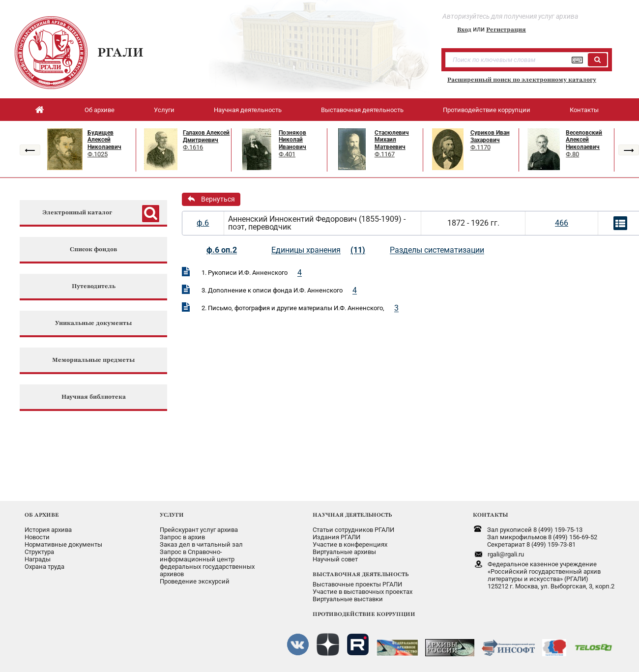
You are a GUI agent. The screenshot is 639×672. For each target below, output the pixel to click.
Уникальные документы (93, 323)
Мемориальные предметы (93, 360)
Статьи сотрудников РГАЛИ (353, 530)
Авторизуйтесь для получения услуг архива (510, 16)
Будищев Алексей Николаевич (104, 140)
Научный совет (335, 559)
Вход (464, 29)
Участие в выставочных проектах (363, 592)
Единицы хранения (306, 250)
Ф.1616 (193, 147)
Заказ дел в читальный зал (201, 544)
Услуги (164, 110)
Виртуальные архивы (344, 552)
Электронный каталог (77, 213)
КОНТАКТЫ (491, 515)
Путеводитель (94, 286)
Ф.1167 (385, 154)
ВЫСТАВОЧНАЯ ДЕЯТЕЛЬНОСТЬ (361, 574)
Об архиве (100, 110)
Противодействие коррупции (487, 110)
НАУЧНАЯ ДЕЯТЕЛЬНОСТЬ (352, 515)
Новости (37, 537)
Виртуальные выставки (348, 599)
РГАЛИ (120, 52)
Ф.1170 (480, 147)
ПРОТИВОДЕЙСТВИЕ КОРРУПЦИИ (364, 614)
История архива (48, 530)
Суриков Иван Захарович (490, 136)
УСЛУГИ (172, 515)
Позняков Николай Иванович (292, 140)
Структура (39, 552)
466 (562, 223)
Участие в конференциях (350, 544)
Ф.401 (287, 154)
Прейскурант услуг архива (199, 530)
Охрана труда (44, 567)
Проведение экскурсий (195, 581)
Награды (38, 559)
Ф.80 (572, 154)
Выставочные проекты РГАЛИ (357, 584)
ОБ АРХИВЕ (42, 515)
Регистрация (506, 29)
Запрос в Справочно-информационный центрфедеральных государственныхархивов (207, 563)
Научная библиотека (94, 397)
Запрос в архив (182, 537)
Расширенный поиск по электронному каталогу (522, 80)
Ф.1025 (98, 154)
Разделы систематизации (437, 250)
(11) (358, 250)
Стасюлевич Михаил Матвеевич (392, 140)
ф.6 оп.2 (222, 250)
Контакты (584, 110)
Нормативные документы (63, 544)
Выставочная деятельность (362, 110)
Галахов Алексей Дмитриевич (206, 136)
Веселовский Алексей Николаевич (584, 140)
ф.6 (203, 223)
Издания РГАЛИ (336, 537)
